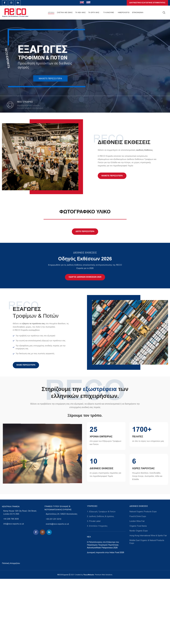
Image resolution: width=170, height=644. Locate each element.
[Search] (164, 13)
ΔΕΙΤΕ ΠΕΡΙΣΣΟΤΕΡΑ (85, 296)
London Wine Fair (137, 586)
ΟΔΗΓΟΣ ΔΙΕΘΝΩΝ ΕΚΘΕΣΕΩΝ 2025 (85, 342)
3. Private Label (94, 586)
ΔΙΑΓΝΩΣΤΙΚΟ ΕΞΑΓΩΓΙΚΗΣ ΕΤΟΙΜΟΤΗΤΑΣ (147, 3)
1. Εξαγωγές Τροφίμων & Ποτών (101, 577)
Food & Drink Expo (138, 581)
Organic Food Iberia (138, 591)
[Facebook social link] (5, 3)
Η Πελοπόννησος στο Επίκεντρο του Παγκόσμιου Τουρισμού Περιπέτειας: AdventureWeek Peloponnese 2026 (103, 610)
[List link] (21, 578)
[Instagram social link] (11, 3)
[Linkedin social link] (18, 3)
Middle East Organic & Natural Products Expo (147, 607)
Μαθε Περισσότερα (26, 430)
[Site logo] (15, 12)
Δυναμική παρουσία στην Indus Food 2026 (106, 618)
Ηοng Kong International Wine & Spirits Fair (148, 601)
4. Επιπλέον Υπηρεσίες (97, 591)
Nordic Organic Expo (139, 596)
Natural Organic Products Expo (143, 577)
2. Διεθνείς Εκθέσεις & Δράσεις (101, 581)
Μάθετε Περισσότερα (112, 176)
